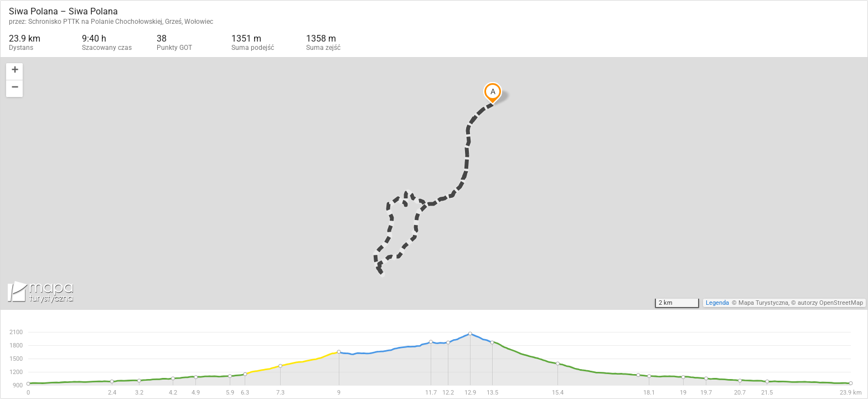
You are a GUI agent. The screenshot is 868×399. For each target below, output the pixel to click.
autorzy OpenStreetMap (830, 303)
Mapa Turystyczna (763, 303)
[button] (14, 72)
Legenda (717, 303)
